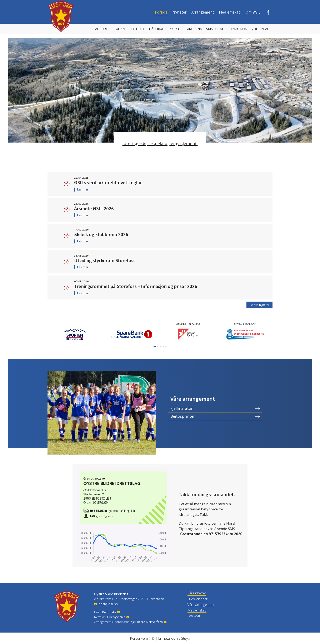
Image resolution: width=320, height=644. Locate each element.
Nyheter (179, 12)
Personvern (139, 638)
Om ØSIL (253, 12)
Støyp (186, 638)
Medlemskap (230, 12)
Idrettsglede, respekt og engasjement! (160, 143)
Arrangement (203, 12)
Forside (161, 12)
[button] (155, 346)
